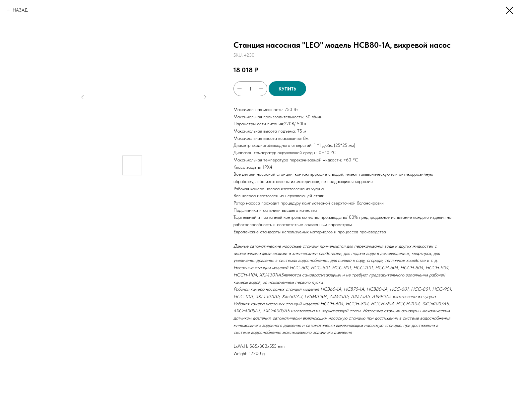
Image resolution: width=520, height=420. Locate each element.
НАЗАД (20, 10)
